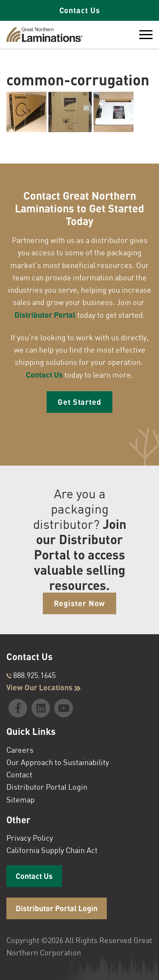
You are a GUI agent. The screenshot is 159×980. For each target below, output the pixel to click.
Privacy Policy (30, 838)
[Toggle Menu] (146, 35)
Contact (19, 774)
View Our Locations (43, 687)
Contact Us (80, 10)
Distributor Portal (45, 315)
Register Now (80, 603)
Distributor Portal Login (47, 787)
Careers (20, 750)
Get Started (79, 402)
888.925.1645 (31, 675)
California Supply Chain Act (52, 850)
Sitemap (21, 799)
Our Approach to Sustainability (58, 762)
